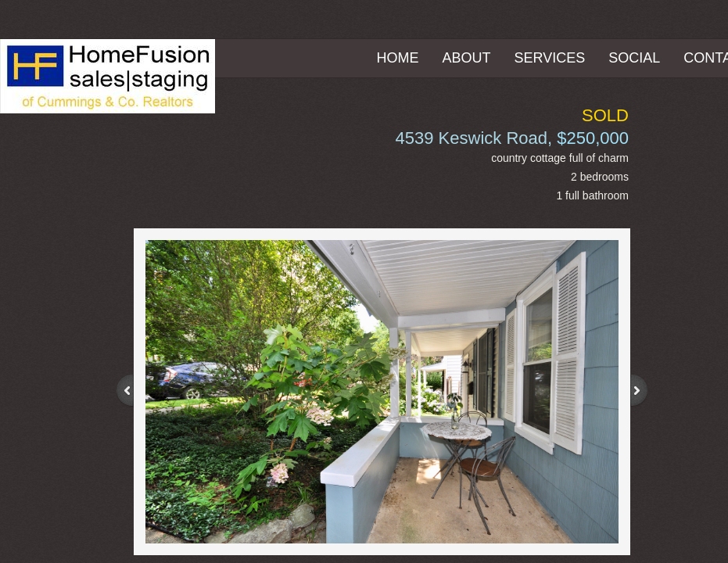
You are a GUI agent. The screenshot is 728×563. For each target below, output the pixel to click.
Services (550, 58)
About (467, 58)
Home (398, 58)
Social (634, 58)
